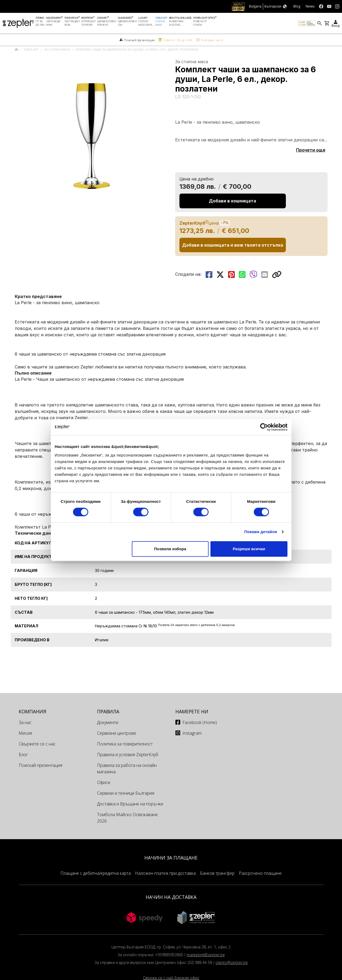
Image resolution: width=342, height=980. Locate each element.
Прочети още (311, 163)
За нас (25, 736)
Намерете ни (192, 725)
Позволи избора (170, 549)
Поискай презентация (41, 778)
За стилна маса (58, 63)
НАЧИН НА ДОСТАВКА (171, 910)
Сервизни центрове (117, 746)
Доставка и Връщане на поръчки (130, 817)
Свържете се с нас (37, 757)
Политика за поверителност (125, 757)
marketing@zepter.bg (206, 968)
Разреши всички (249, 549)
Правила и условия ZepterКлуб (128, 768)
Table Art (31, 63)
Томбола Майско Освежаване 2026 (127, 831)
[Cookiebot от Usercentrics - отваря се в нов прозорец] (264, 427)
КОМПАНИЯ (32, 725)
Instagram (192, 746)
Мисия (25, 746)
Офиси (104, 796)
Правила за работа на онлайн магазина (127, 782)
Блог (23, 768)
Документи (108, 736)
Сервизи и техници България (126, 806)
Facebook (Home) (200, 736)
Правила (108, 725)
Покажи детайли (261, 532)
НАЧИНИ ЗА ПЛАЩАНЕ (171, 871)
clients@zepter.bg (232, 976)
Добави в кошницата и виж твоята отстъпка (233, 258)
